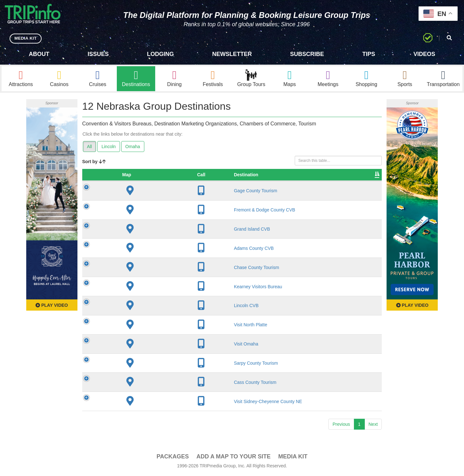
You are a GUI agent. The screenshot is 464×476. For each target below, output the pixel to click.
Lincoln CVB (133, 306)
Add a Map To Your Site (234, 457)
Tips (369, 54)
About (39, 54)
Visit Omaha (132, 345)
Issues (98, 54)
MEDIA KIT (26, 38)
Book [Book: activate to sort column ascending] (339, 176)
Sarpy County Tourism (142, 364)
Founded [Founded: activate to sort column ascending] (237, 176)
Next (373, 425)
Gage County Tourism (142, 192)
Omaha (133, 147)
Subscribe (307, 54)
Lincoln (108, 147)
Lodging (160, 54)
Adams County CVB (140, 249)
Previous (341, 425)
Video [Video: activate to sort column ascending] (314, 176)
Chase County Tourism (143, 268)
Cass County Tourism (142, 383)
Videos (424, 54)
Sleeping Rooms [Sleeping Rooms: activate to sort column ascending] (277, 176)
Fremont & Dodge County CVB (151, 211)
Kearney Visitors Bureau (144, 287)
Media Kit (293, 457)
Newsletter (232, 54)
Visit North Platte (137, 326)
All (90, 147)
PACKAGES (173, 457)
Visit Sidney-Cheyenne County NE (154, 402)
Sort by (94, 163)
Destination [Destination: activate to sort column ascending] (132, 176)
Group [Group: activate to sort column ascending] (364, 176)
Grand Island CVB (138, 230)
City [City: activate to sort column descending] (200, 176)
